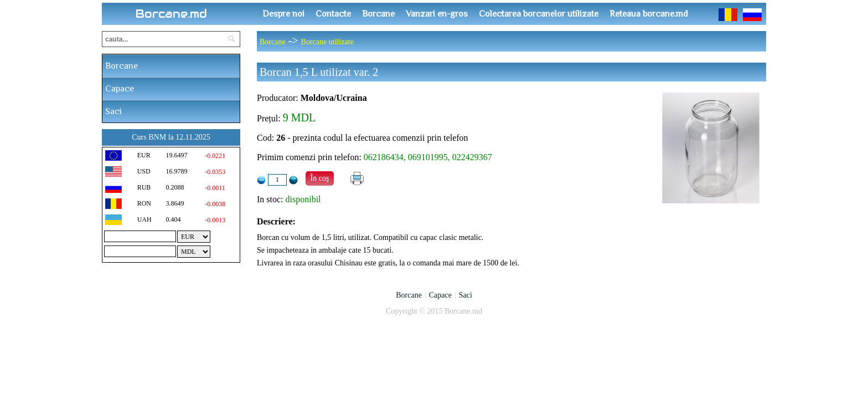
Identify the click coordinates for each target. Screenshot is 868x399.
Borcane (378, 14)
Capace (120, 89)
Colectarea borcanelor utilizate (539, 14)
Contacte (333, 14)
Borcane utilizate (327, 42)
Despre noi (283, 14)
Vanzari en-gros (437, 14)
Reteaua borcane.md (649, 14)
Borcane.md (171, 14)
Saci (113, 111)
